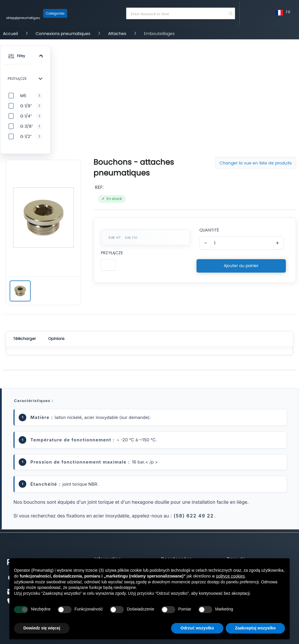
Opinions (56, 339)
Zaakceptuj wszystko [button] (255, 628)
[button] (25, 57)
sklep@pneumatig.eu (23, 18)
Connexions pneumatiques (64, 34)
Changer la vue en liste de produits (256, 163)
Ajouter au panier (241, 266)
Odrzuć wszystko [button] (197, 628)
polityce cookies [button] (231, 576)
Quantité (209, 230)
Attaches (118, 34)
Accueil (11, 34)
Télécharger (25, 339)
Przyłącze (112, 253)
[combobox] (181, 13)
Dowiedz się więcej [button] (42, 628)
